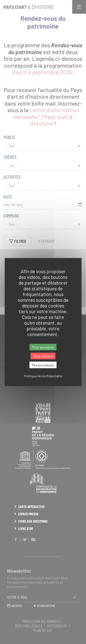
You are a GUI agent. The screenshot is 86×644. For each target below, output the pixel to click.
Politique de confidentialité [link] (43, 376)
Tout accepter (43, 347)
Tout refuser (43, 356)
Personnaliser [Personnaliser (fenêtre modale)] (43, 365)
